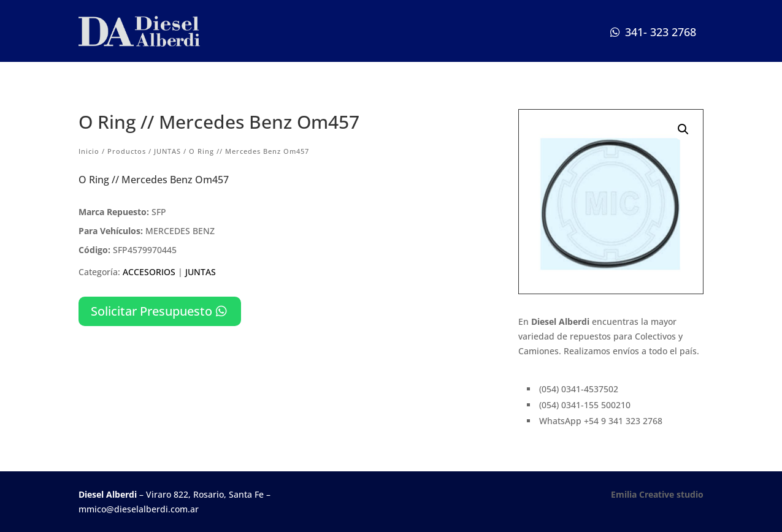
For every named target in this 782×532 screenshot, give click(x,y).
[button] (683, 129)
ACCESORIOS (149, 272)
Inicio (89, 151)
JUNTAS (167, 151)
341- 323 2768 (661, 32)
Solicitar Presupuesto (151, 311)
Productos (127, 151)
